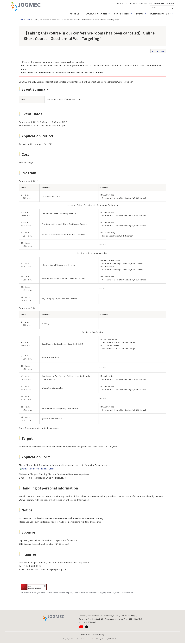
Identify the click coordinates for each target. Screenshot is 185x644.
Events (140, 14)
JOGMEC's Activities (97, 14)
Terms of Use (86, 634)
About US (75, 14)
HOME (21, 20)
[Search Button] (172, 8)
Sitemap (133, 3)
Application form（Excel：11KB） (37, 469)
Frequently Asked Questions (162, 3)
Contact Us (122, 3)
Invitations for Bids (160, 14)
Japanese (143, 3)
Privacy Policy (99, 634)
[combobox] (162, 8)
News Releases (122, 14)
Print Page (158, 51)
